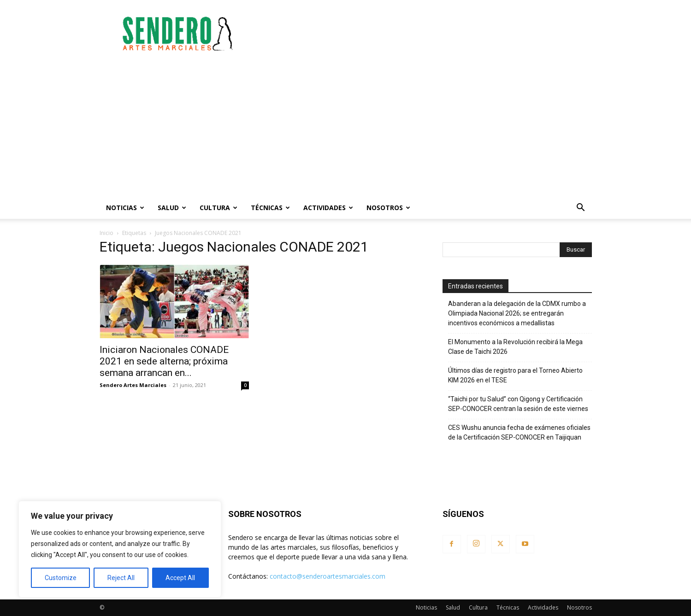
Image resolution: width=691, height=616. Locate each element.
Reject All (121, 578)
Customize (61, 578)
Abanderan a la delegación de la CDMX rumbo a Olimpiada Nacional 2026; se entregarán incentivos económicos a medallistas (517, 313)
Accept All (180, 578)
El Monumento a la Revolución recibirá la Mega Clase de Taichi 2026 (515, 347)
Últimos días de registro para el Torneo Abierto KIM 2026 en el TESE (515, 375)
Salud (172, 208)
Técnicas (270, 208)
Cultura (219, 208)
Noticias (125, 208)
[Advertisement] (424, 34)
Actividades (328, 208)
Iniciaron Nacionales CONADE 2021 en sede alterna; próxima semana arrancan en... (164, 361)
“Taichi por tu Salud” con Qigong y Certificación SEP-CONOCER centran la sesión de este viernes (518, 404)
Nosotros (388, 208)
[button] (581, 208)
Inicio (106, 233)
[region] (120, 549)
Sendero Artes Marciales (133, 385)
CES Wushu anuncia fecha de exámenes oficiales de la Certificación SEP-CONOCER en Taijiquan (519, 432)
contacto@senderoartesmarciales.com (328, 576)
